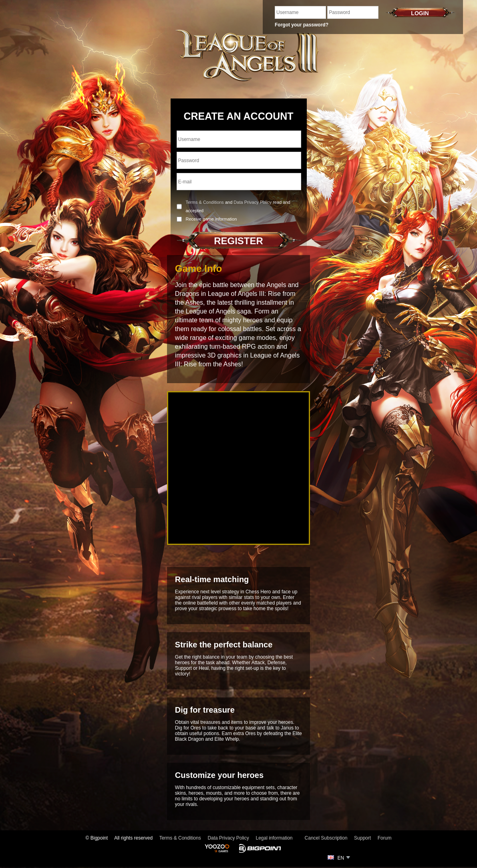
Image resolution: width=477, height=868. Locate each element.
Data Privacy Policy (253, 202)
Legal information (274, 838)
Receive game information (211, 219)
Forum (385, 838)
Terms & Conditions (205, 202)
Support (362, 838)
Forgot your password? (302, 25)
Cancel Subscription (326, 838)
